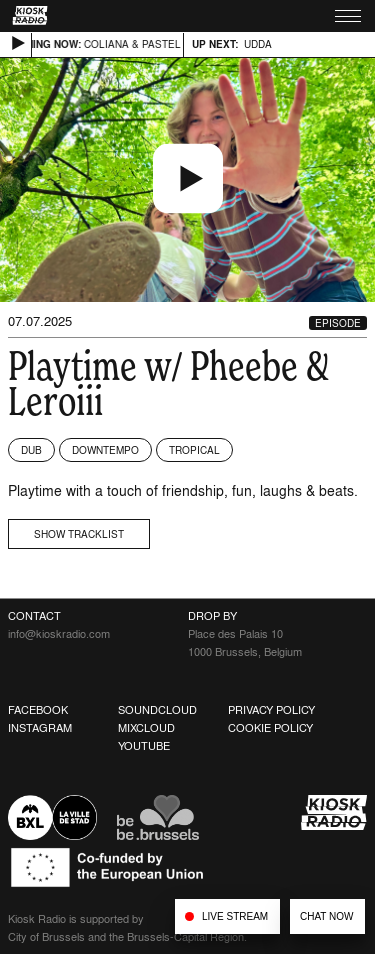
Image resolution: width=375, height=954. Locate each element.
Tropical (194, 450)
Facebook (38, 710)
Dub (31, 450)
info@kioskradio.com (59, 634)
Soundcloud (157, 710)
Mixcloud (146, 728)
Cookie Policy (270, 728)
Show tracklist (79, 534)
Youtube (144, 746)
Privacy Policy (271, 710)
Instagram (40, 728)
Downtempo (105, 450)
